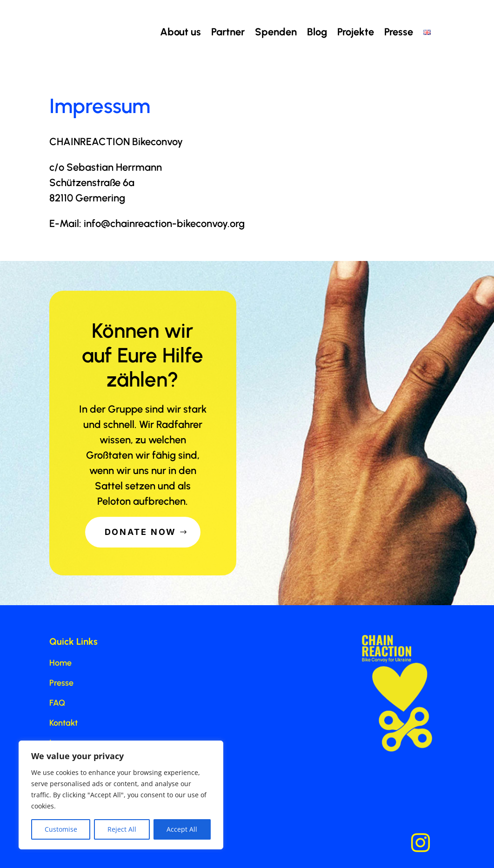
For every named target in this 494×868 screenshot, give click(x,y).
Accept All (182, 829)
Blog (317, 32)
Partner (228, 32)
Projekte (356, 32)
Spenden (276, 32)
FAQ (57, 703)
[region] (121, 795)
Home (60, 663)
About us (180, 32)
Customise (61, 829)
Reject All (122, 829)
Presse (399, 32)
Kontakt (63, 723)
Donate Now (141, 532)
